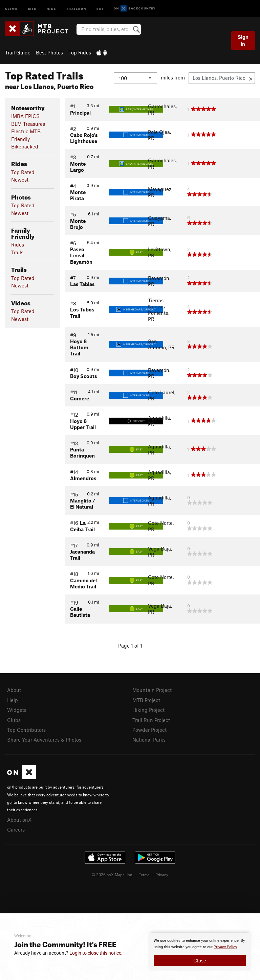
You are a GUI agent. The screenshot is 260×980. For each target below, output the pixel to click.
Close (200, 960)
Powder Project (149, 730)
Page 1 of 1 (130, 646)
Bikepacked (25, 146)
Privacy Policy (225, 947)
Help (13, 700)
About (14, 690)
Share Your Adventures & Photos (44, 740)
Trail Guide (18, 52)
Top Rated (23, 172)
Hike (51, 8)
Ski (100, 8)
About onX (19, 820)
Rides (18, 244)
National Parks (149, 740)
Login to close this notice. (96, 953)
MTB (32, 8)
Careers (16, 830)
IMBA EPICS (25, 116)
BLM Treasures (28, 124)
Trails (17, 252)
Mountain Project (152, 690)
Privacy (162, 874)
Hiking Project (148, 710)
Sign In (243, 40)
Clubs (14, 720)
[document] (200, 952)
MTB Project (146, 700)
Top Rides (80, 52)
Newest (20, 180)
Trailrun (76, 8)
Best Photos (49, 52)
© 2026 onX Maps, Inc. (112, 874)
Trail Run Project (151, 720)
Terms (144, 874)
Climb (12, 8)
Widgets (17, 710)
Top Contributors (26, 730)
